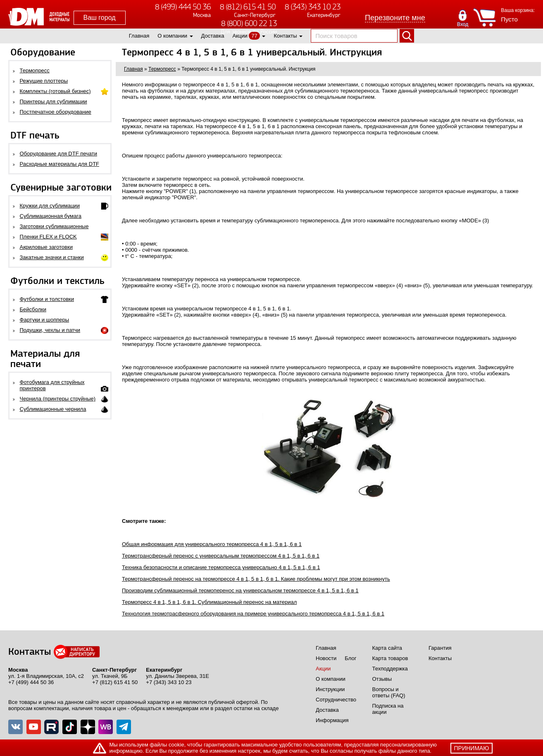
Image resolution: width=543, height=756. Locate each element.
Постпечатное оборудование (56, 112)
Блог (350, 658)
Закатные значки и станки (52, 257)
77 (254, 36)
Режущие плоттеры (44, 81)
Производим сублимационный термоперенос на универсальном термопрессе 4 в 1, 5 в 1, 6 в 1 (240, 590)
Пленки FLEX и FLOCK (48, 237)
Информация (332, 720)
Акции (240, 36)
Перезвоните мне (395, 18)
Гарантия (440, 648)
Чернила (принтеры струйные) (58, 399)
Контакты (285, 36)
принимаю (472, 748)
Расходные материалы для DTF (60, 164)
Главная (139, 36)
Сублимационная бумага (51, 216)
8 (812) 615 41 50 (248, 7)
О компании (172, 36)
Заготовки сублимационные (54, 226)
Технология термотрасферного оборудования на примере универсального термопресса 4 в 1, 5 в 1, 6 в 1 (253, 614)
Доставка (213, 36)
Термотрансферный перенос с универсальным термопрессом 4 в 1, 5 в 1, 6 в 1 (221, 556)
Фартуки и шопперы (45, 320)
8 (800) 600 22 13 (249, 23)
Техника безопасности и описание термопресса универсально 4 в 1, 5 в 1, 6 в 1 (221, 567)
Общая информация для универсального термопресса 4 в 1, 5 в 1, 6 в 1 (212, 544)
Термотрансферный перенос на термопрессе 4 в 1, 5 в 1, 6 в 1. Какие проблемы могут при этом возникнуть (256, 579)
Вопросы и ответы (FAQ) (389, 692)
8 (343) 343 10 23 (313, 7)
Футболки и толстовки (47, 299)
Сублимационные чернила (53, 409)
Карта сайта (387, 648)
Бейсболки (33, 309)
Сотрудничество (336, 700)
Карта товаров (390, 658)
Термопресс (35, 70)
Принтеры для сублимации (54, 101)
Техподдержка (390, 669)
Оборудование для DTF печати (59, 154)
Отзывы (382, 679)
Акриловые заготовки (46, 247)
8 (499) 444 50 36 (183, 7)
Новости (326, 658)
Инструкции (330, 689)
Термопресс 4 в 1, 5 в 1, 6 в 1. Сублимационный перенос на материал (209, 602)
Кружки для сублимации (50, 206)
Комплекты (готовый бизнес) (55, 91)
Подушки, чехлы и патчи (50, 330)
